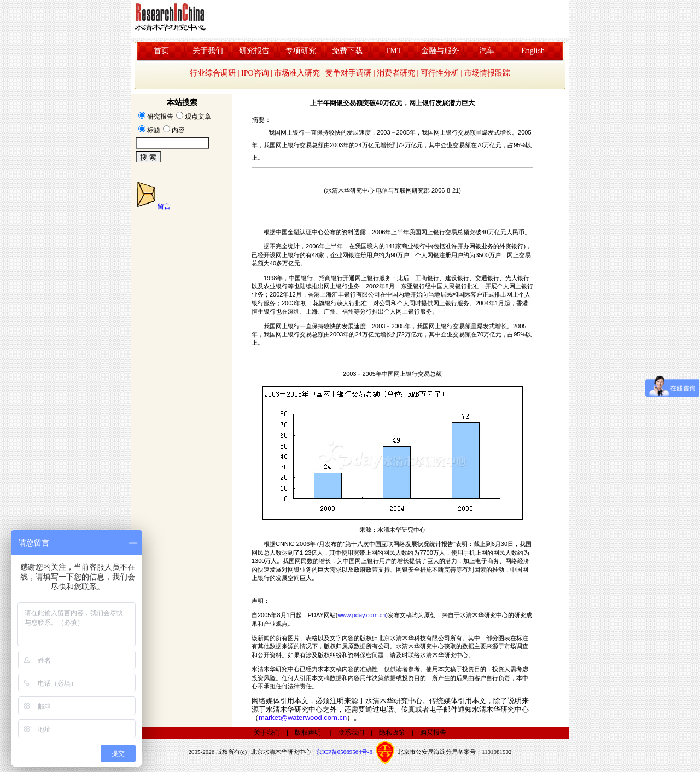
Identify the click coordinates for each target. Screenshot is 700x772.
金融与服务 (440, 51)
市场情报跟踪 (487, 73)
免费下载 (347, 51)
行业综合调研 (213, 73)
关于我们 (208, 51)
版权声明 (308, 733)
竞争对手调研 (348, 73)
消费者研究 (396, 73)
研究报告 (254, 51)
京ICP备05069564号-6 (344, 751)
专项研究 (301, 51)
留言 (164, 206)
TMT (394, 51)
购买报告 (433, 733)
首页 (161, 51)
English (533, 51)
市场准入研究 (297, 73)
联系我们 (351, 733)
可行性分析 (440, 73)
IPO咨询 (255, 73)
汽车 (487, 51)
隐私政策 (392, 733)
